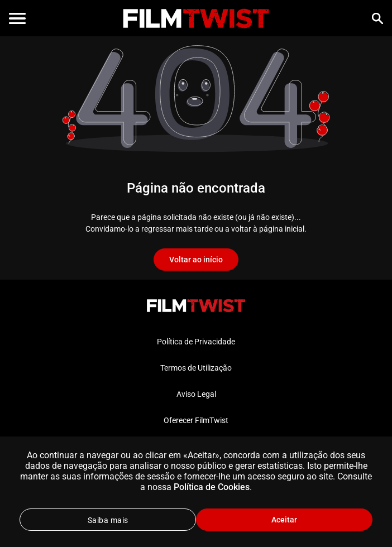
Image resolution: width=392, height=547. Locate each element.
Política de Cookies (212, 487)
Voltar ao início (196, 260)
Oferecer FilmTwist (196, 420)
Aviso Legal (196, 394)
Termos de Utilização (196, 368)
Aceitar (284, 520)
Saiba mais (108, 520)
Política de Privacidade (196, 342)
